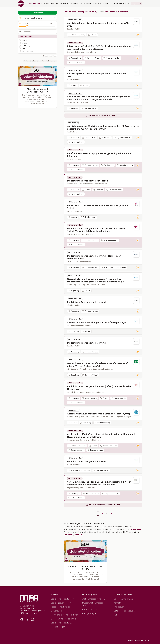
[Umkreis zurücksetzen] (54, 24)
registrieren (136, 529)
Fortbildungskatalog (69, 3)
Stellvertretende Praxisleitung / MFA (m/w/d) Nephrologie (96, 322)
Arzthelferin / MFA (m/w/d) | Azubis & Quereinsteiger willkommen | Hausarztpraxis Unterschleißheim (101, 436)
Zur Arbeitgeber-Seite (74, 535)
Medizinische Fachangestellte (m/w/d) (87, 302)
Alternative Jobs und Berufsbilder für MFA (37, 90)
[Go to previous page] (93, 514)
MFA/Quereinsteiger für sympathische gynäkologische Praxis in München (99, 155)
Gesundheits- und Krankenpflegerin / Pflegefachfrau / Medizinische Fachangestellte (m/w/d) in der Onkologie (95, 280)
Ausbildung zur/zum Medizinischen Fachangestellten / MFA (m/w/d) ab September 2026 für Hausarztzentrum (103, 128)
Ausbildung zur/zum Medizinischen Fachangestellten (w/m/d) (98, 414)
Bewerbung (56, 611)
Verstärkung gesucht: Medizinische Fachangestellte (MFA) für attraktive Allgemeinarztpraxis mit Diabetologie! (99, 483)
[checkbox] (20, 40)
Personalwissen (90, 610)
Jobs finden (37, 13)
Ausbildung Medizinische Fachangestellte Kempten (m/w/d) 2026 (98, 25)
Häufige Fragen (58, 627)
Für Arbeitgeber (121, 3)
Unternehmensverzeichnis (63, 619)
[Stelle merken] (138, 35)
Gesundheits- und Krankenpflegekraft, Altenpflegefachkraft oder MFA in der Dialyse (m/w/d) (98, 365)
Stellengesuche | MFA (61, 603)
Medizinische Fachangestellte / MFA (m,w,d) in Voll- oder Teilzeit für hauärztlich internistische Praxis (96, 230)
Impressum (119, 607)
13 (111, 514)
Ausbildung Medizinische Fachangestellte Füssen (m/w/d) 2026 (97, 75)
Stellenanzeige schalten (93, 599)
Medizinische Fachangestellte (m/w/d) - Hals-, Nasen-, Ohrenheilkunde (95, 257)
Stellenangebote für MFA (63, 599)
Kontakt (117, 603)
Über (123, 599)
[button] (140, 4)
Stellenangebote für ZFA (62, 623)
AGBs (116, 615)
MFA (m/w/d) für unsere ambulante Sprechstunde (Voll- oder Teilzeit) (98, 207)
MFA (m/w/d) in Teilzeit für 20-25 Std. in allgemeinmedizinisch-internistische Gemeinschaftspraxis (99, 48)
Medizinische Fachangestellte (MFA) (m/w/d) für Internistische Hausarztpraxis (99, 388)
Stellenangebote (35, 3)
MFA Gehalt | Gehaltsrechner (64, 615)
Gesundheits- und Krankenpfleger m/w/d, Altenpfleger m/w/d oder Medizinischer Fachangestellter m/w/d (99, 98)
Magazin (106, 3)
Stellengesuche (51, 3)
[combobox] (36, 32)
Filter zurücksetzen (49, 56)
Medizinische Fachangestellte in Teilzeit (87, 181)
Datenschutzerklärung (124, 611)
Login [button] (134, 4)
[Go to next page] (116, 514)
